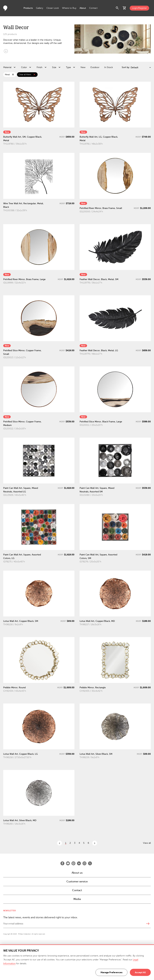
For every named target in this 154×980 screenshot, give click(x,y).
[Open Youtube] (68, 863)
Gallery (40, 8)
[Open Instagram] (84, 863)
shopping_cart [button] (124, 8)
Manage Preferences (111, 972)
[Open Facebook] (62, 863)
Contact (93, 8)
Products (28, 8)
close (13, 75)
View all (147, 843)
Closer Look (53, 8)
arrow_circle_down (6, 51)
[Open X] (90, 863)
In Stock (109, 67)
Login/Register (139, 8)
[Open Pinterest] (73, 863)
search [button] (117, 8)
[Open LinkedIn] (79, 863)
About (83, 8)
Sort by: (126, 67)
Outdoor (95, 67)
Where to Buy (69, 8)
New (83, 67)
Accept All (140, 972)
